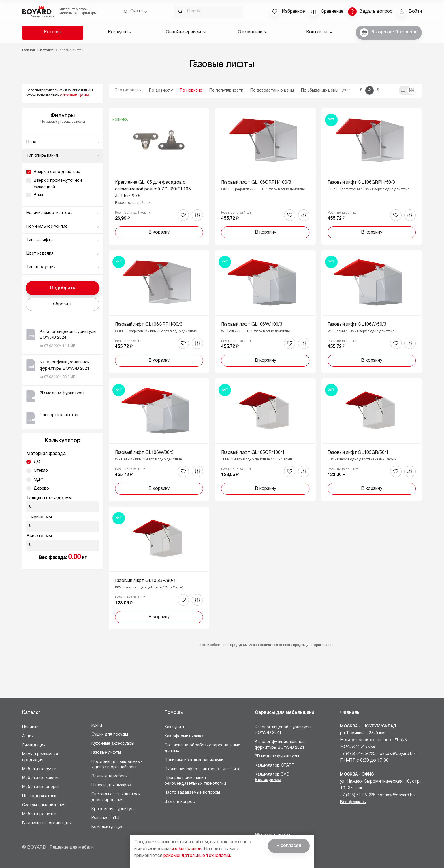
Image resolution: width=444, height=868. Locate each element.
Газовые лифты (106, 753)
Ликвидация (34, 745)
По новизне (191, 91)
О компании (253, 32)
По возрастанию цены (272, 91)
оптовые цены (74, 95)
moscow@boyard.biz (396, 754)
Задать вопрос (180, 802)
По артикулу (161, 91)
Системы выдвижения (44, 805)
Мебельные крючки (41, 778)
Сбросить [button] (63, 304)
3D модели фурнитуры (277, 756)
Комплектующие (107, 827)
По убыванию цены (320, 91)
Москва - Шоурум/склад (368, 726)
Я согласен (289, 846)
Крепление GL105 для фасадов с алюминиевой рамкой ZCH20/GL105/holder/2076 (153, 189)
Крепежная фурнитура (114, 809)
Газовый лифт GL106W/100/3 (252, 325)
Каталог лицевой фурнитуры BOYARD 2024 (283, 730)
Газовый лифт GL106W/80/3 (144, 453)
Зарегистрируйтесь (42, 90)
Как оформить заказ (184, 736)
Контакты (319, 32)
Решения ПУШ (105, 818)
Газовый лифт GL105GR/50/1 (358, 453)
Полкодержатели (39, 796)
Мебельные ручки (39, 769)
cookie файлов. (187, 849)
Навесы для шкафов (111, 785)
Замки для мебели (110, 776)
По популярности (226, 91)
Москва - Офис (357, 775)
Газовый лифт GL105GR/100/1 (253, 453)
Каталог (53, 32)
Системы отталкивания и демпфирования (116, 797)
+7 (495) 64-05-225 (358, 754)
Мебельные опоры (40, 787)
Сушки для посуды (110, 735)
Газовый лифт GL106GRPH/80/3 (149, 325)
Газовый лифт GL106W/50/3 (357, 325)
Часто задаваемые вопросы (192, 793)
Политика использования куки (194, 760)
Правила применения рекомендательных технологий (195, 781)
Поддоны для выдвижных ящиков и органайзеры (117, 765)
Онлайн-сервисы (186, 32)
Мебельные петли (39, 814)
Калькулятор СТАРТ (275, 766)
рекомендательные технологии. (197, 856)
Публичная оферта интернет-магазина (202, 769)
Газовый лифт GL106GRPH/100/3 (256, 183)
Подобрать (63, 288)
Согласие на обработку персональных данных (202, 748)
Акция (28, 736)
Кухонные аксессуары (113, 744)
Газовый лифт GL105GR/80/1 (145, 581)
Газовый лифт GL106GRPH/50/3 (361, 183)
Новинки (30, 727)
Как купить (119, 32)
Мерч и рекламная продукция (40, 757)
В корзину (159, 232)
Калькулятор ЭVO (272, 775)
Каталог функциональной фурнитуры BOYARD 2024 (280, 745)
